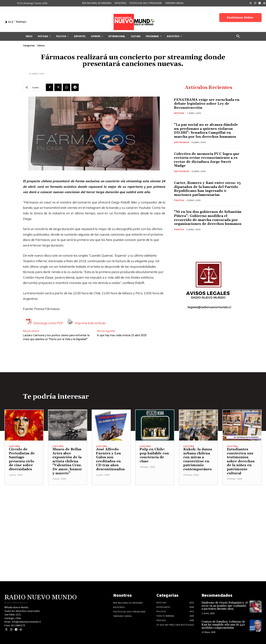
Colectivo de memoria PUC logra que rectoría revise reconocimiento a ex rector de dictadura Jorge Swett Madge (207, 160)
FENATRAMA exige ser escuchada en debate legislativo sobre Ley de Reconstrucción (207, 104)
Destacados (182, 142)
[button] (238, 36)
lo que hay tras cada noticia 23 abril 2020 (122, 335)
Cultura (41, 46)
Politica (179, 200)
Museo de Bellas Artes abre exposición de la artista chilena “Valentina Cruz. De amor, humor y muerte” (67, 461)
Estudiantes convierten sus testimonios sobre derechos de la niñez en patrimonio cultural (241, 461)
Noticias (179, 113)
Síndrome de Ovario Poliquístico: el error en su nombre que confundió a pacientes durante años (225, 606)
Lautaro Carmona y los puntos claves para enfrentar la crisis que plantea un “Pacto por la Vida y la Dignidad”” (56, 337)
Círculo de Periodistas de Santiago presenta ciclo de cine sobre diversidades (22, 459)
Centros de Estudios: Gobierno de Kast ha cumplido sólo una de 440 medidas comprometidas (223, 625)
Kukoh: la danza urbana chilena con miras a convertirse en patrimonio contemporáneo (198, 459)
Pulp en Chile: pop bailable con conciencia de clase (154, 455)
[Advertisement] (133, 511)
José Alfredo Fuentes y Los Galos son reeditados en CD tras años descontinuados (110, 459)
